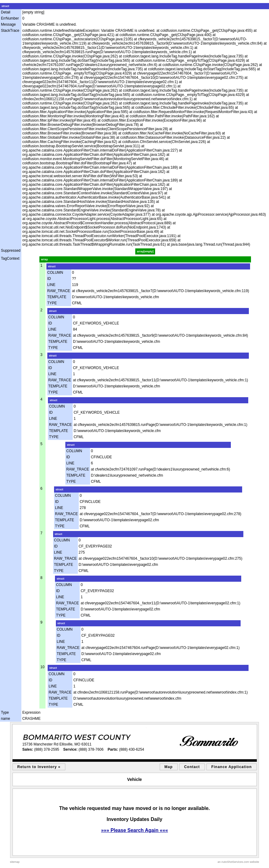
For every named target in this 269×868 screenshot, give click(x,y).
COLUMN (55, 273)
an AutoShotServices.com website (238, 862)
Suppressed (11, 251)
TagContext (10, 258)
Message (8, 24)
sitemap (15, 862)
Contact (192, 767)
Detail (6, 12)
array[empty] (145, 251)
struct (5, 6)
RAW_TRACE (59, 291)
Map (169, 767)
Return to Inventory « (39, 767)
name (5, 719)
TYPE (52, 303)
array (44, 259)
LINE (51, 285)
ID (49, 279)
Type (5, 712)
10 (42, 667)
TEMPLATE (57, 297)
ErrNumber (10, 18)
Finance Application (232, 767)
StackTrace (10, 31)
